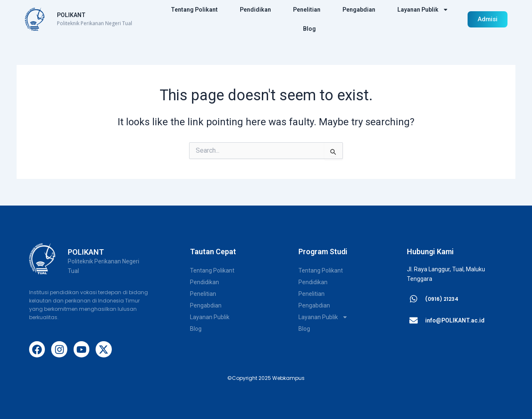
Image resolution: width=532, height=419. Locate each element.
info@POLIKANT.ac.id (455, 320)
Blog (309, 29)
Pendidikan (255, 10)
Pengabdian (359, 10)
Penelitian (307, 10)
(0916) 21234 (442, 299)
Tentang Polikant (194, 10)
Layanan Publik (423, 10)
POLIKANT (71, 15)
